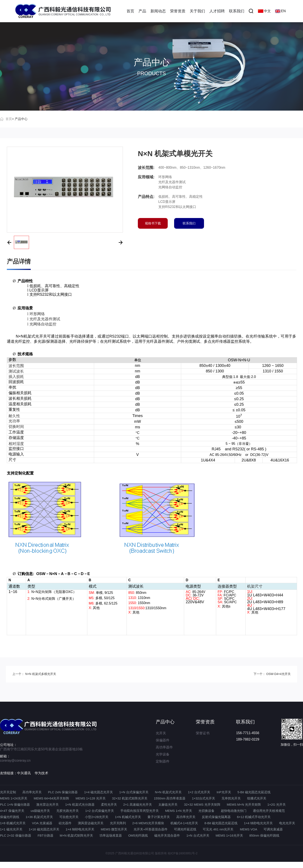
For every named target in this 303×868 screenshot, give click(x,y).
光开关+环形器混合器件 (151, 829)
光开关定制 (8, 792)
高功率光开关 (32, 792)
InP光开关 (224, 792)
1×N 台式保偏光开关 (134, 792)
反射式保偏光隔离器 (216, 817)
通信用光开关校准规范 (269, 811)
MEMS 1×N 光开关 (179, 811)
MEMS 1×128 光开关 (90, 798)
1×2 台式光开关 (199, 792)
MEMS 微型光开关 (114, 829)
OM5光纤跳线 (138, 835)
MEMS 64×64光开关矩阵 (51, 798)
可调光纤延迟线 (185, 829)
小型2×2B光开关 (97, 817)
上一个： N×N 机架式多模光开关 (34, 674)
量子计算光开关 (159, 817)
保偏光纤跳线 (10, 817)
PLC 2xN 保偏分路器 (63, 792)
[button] (9, 242)
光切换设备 (206, 811)
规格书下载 (153, 223)
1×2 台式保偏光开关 (100, 811)
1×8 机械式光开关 (13, 823)
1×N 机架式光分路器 (80, 804)
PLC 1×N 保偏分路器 (15, 804)
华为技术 (41, 773)
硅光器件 (65, 823)
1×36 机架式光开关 (39, 817)
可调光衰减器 (273, 829)
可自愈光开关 (69, 817)
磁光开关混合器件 (167, 835)
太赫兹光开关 (168, 804)
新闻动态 (158, 11)
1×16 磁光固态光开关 (44, 829)
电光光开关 (287, 823)
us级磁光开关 (40, 811)
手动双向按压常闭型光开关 (140, 811)
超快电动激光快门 (234, 811)
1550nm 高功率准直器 (170, 798)
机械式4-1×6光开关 (184, 823)
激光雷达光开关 (47, 804)
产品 (142, 11)
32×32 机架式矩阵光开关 (130, 798)
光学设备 (163, 754)
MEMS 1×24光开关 (14, 798)
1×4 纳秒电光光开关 (258, 823)
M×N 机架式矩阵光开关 (76, 835)
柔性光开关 (109, 804)
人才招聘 (217, 11)
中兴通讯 (24, 773)
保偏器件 (163, 740)
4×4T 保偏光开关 (12, 811)
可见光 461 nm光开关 (218, 829)
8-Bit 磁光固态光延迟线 (221, 823)
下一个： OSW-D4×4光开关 (272, 674)
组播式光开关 (257, 798)
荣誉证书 (203, 733)
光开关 (161, 733)
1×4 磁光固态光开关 (98, 792)
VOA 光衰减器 (42, 823)
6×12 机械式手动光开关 (254, 817)
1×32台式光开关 (203, 798)
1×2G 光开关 (277, 804)
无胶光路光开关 (68, 811)
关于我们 (197, 11)
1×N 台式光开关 (198, 835)
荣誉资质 (178, 11)
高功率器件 (164, 747)
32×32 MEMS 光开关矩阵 (202, 804)
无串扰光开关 (231, 798)
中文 (264, 11)
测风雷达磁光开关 (91, 823)
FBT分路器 (45, 835)
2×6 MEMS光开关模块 (148, 823)
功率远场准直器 (111, 835)
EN (280, 11)
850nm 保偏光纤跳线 (264, 835)
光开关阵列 (118, 823)
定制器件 (163, 761)
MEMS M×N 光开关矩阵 (244, 804)
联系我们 (237, 11)
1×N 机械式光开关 (128, 817)
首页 (130, 11)
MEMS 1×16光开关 (229, 835)
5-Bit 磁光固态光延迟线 (254, 792)
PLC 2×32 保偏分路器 (16, 835)
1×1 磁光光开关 (11, 829)
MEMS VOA (248, 829)
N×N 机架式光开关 (168, 792)
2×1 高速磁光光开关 (138, 804)
